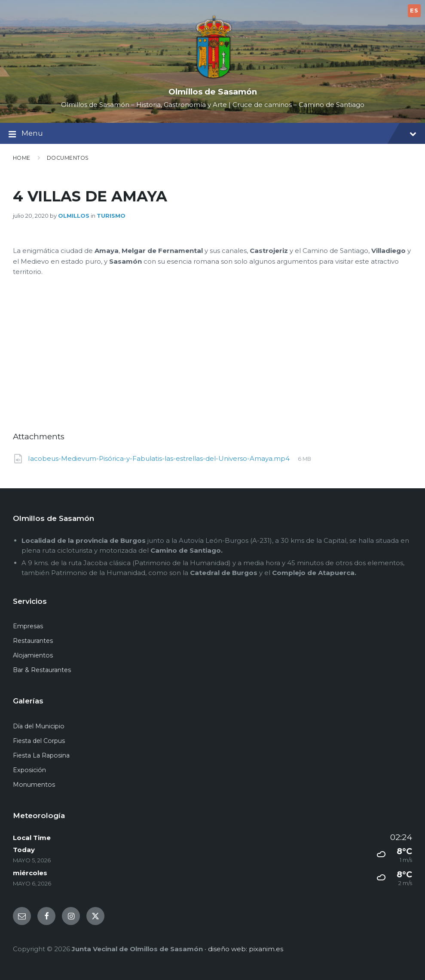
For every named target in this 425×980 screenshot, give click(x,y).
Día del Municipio (39, 726)
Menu (212, 134)
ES (414, 10)
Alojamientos (33, 655)
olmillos (74, 216)
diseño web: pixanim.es (246, 949)
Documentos (68, 158)
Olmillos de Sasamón (213, 92)
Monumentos (34, 785)
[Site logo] (213, 78)
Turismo (111, 216)
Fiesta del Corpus (39, 741)
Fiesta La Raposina (41, 755)
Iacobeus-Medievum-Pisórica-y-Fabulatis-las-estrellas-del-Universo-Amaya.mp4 (160, 458)
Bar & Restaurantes (42, 670)
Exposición (29, 770)
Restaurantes (33, 641)
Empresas (28, 626)
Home (22, 158)
